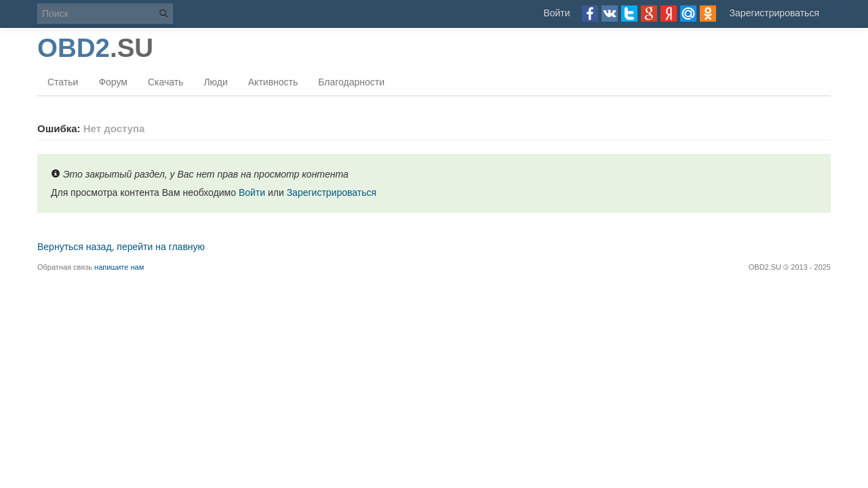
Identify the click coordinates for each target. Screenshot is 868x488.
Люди (215, 82)
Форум (113, 82)
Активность (273, 82)
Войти (556, 13)
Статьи (63, 82)
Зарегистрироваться (774, 13)
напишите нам (119, 267)
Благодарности (351, 82)
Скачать (166, 82)
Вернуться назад (75, 247)
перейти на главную (161, 247)
